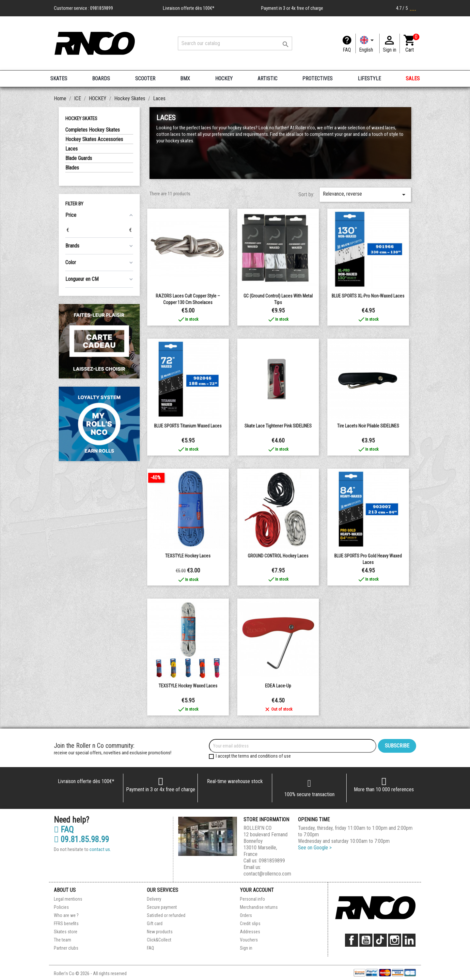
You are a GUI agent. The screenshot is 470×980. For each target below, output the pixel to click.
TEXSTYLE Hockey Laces (188, 556)
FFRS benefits (66, 924)
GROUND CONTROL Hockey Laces (278, 556)
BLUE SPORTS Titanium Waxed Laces (188, 426)
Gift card (155, 924)
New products (160, 932)
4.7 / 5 (406, 8)
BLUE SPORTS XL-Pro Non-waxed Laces (368, 296)
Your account (257, 890)
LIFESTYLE (369, 79)
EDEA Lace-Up (278, 686)
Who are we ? (66, 915)
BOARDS (101, 79)
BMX (185, 79)
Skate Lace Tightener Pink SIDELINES (278, 426)
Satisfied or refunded (166, 915)
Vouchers (249, 940)
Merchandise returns (259, 907)
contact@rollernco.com (267, 874)
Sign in (246, 948)
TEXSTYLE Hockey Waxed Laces (188, 686)
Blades (72, 168)
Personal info (252, 899)
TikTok (380, 940)
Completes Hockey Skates (93, 130)
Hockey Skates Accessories (94, 139)
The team (63, 940)
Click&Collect (159, 940)
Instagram (395, 940)
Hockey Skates (81, 119)
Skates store (66, 932)
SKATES (59, 79)
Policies (61, 907)
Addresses (250, 932)
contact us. (100, 849)
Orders (246, 915)
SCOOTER (145, 79)
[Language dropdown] (368, 43)
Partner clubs (66, 948)
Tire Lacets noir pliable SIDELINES (368, 426)
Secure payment (162, 907)
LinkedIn (409, 940)
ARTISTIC (267, 79)
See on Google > (315, 848)
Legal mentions (68, 899)
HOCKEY (224, 79)
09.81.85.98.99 (81, 840)
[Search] (235, 43)
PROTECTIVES (317, 79)
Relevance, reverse (365, 195)
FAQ (347, 50)
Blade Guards (79, 158)
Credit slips (250, 924)
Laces (71, 149)
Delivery (154, 899)
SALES (413, 79)
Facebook (352, 940)
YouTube (366, 940)
